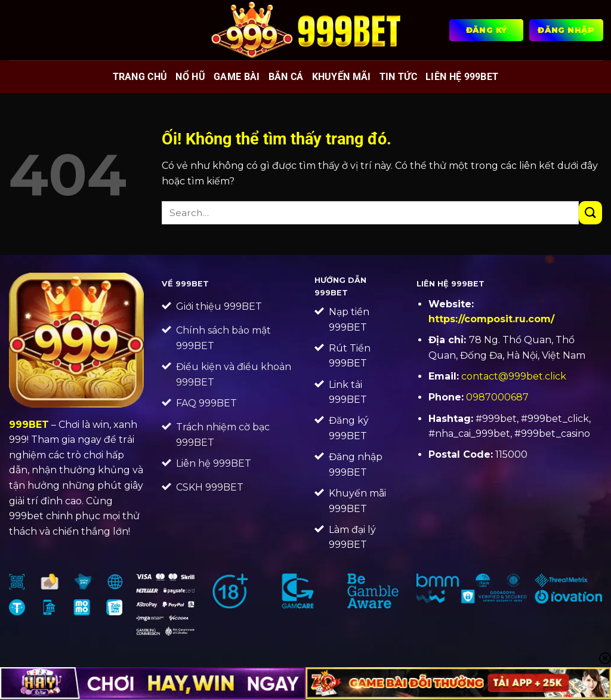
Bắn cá (286, 77)
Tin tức (398, 77)
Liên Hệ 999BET (462, 77)
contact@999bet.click (514, 376)
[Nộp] (590, 213)
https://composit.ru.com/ (491, 319)
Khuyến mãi (342, 77)
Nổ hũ (190, 77)
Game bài (237, 77)
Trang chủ (140, 77)
